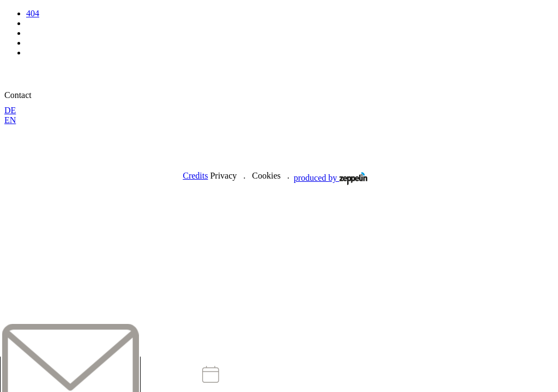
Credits (195, 176)
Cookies (266, 176)
